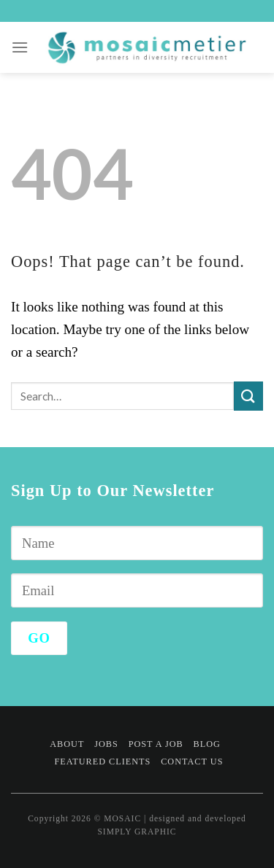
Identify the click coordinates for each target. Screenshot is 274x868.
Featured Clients (102, 762)
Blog (207, 744)
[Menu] (20, 47)
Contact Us (192, 762)
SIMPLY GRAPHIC (137, 832)
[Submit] (248, 396)
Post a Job (156, 744)
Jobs (106, 744)
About (67, 744)
